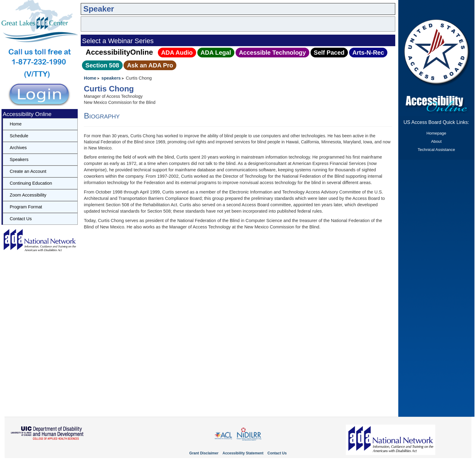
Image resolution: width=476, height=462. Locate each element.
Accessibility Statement (243, 453)
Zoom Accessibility (28, 195)
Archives (18, 148)
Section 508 (102, 65)
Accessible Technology (272, 53)
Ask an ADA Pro (150, 65)
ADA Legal (216, 53)
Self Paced (329, 53)
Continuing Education (31, 183)
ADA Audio (177, 53)
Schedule (19, 136)
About (436, 141)
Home (90, 78)
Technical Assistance (436, 150)
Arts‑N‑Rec (368, 53)
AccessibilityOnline (119, 52)
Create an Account (28, 171)
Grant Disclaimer (204, 453)
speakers (111, 78)
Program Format (26, 207)
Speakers (19, 159)
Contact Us (21, 219)
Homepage (436, 133)
